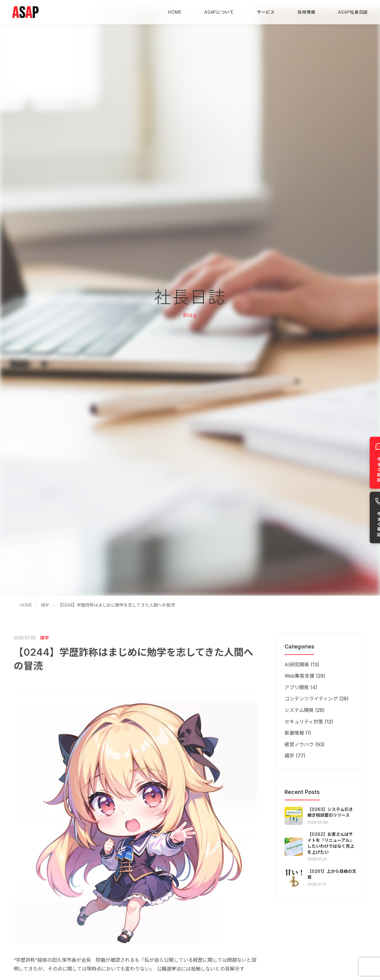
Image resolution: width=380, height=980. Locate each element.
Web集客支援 (299, 676)
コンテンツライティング (311, 699)
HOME (175, 12)
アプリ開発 (297, 687)
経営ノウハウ (299, 744)
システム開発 (299, 710)
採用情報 (307, 12)
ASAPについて (219, 12)
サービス (266, 12)
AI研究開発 (297, 665)
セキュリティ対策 (304, 722)
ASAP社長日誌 (353, 12)
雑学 (45, 605)
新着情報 (294, 733)
